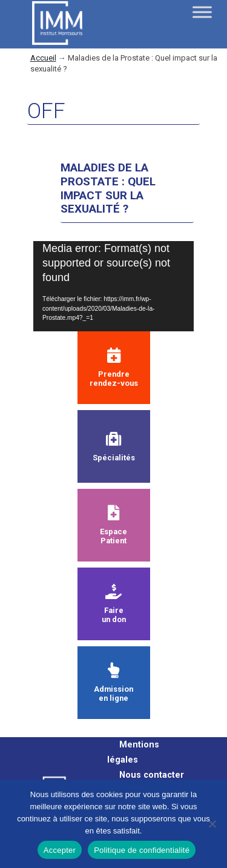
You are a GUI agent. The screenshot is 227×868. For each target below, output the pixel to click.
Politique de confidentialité (142, 850)
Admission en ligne (113, 683)
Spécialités (114, 447)
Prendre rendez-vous (114, 368)
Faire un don (114, 604)
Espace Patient (113, 525)
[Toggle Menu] (202, 12)
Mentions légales (133, 752)
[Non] (212, 824)
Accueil (43, 58)
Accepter (60, 850)
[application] (113, 286)
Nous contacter (152, 775)
